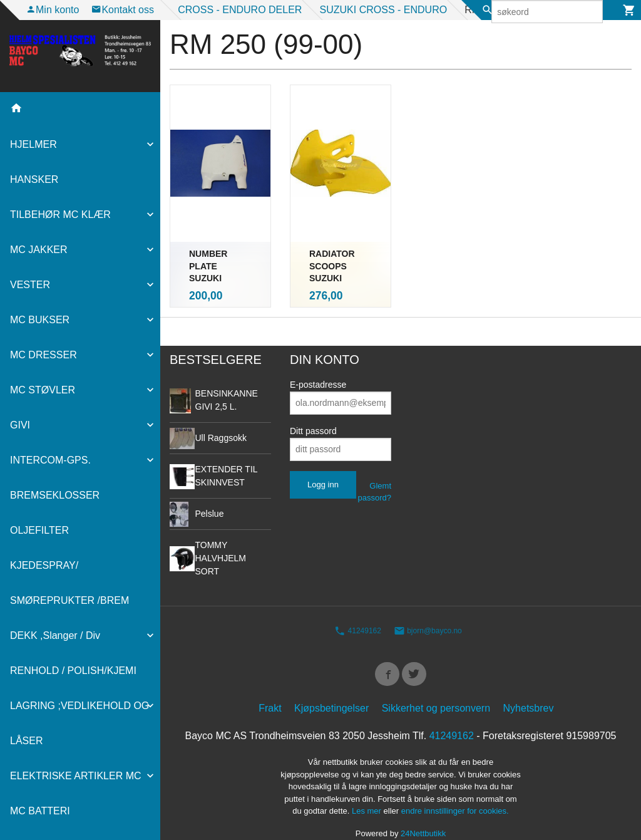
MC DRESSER (44, 355)
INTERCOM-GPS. (50, 460)
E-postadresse (318, 363)
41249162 (358, 609)
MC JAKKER (39, 250)
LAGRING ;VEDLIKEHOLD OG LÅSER (79, 723)
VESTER (30, 285)
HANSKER (34, 179)
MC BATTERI (40, 811)
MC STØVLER (43, 390)
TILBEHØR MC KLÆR (60, 215)
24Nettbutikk (423, 815)
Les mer (368, 793)
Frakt (270, 690)
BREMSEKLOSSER (55, 495)
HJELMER (33, 144)
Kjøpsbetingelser (331, 690)
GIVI (20, 425)
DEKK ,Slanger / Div (55, 635)
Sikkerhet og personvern (436, 690)
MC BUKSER (40, 320)
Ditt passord (313, 409)
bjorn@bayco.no (428, 609)
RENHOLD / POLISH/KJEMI (73, 671)
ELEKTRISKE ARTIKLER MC (76, 776)
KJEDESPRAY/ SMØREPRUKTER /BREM (69, 583)
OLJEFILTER (39, 530)
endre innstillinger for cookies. (455, 793)
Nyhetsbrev (529, 690)
